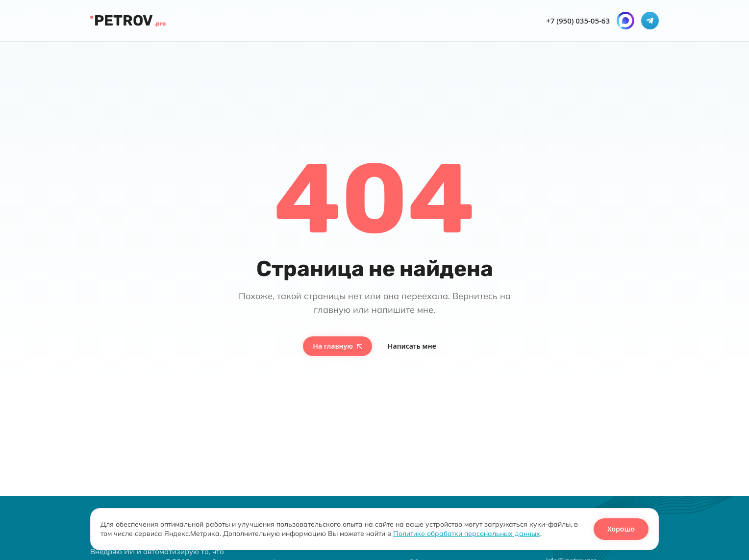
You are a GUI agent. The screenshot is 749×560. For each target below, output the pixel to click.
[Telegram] (650, 21)
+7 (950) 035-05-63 (578, 21)
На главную (337, 346)
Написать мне (412, 346)
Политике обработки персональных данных (467, 534)
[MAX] (625, 21)
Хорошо (621, 529)
